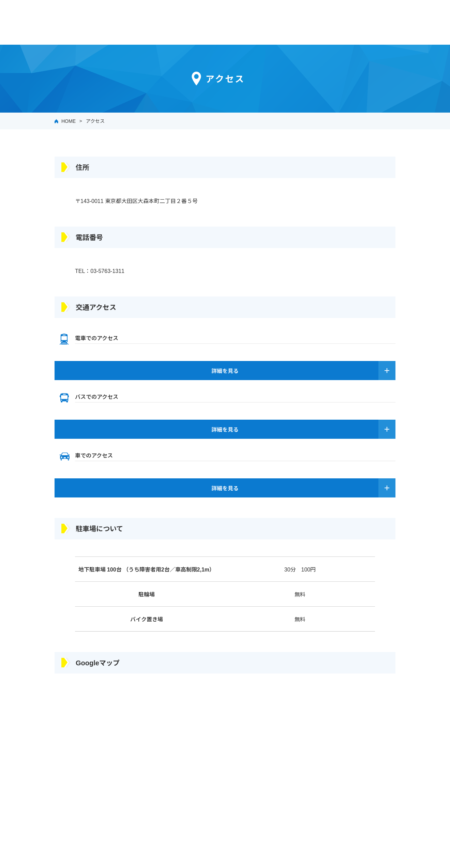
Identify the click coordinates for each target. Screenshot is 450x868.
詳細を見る (225, 371)
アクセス (95, 121)
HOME (69, 121)
